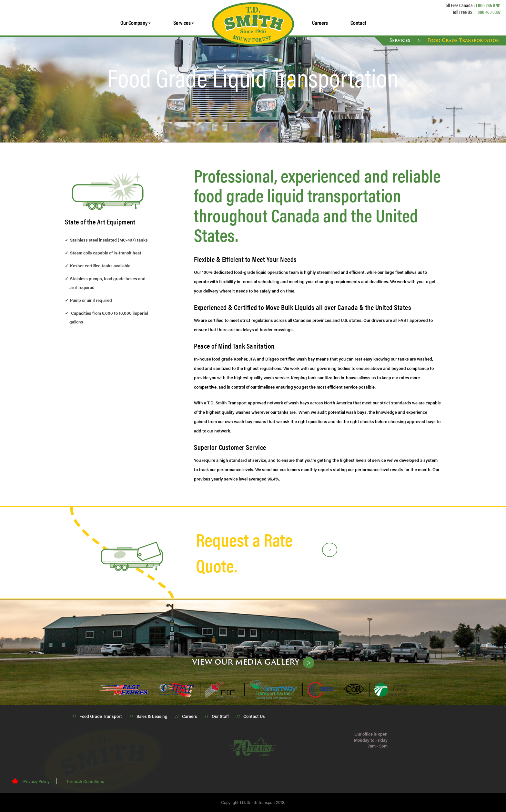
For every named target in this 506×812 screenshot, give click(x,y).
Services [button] (184, 22)
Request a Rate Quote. (244, 552)
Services (400, 40)
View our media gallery (246, 662)
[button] (136, 23)
